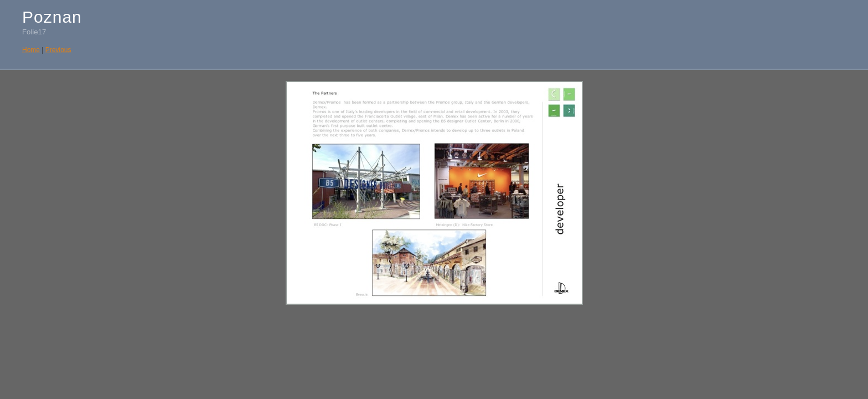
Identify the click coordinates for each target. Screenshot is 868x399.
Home (31, 50)
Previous (58, 50)
